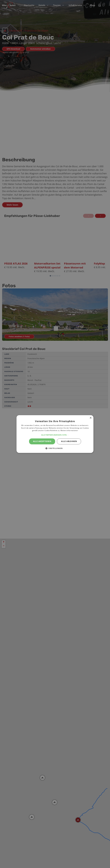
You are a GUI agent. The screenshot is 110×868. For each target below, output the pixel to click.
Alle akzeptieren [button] (42, 441)
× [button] (90, 418)
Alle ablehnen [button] (69, 441)
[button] (55, 435)
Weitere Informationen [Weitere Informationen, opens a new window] (69, 431)
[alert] (55, 434)
